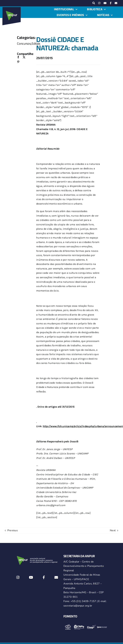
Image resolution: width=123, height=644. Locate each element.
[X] (24, 57)
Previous (13, 530)
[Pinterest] (18, 62)
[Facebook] (18, 57)
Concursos (24, 43)
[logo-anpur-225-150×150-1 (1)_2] (12, 8)
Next (113, 530)
